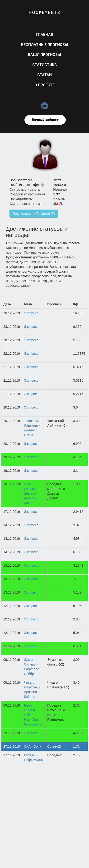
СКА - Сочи (33, 746)
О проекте (44, 85)
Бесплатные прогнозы (45, 45)
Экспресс (31, 313)
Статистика (45, 65)
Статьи (44, 75)
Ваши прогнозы (44, 55)
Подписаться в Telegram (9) (34, 214)
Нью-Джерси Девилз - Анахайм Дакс (31, 493)
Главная (44, 35)
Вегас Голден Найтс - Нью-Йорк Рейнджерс (33, 715)
